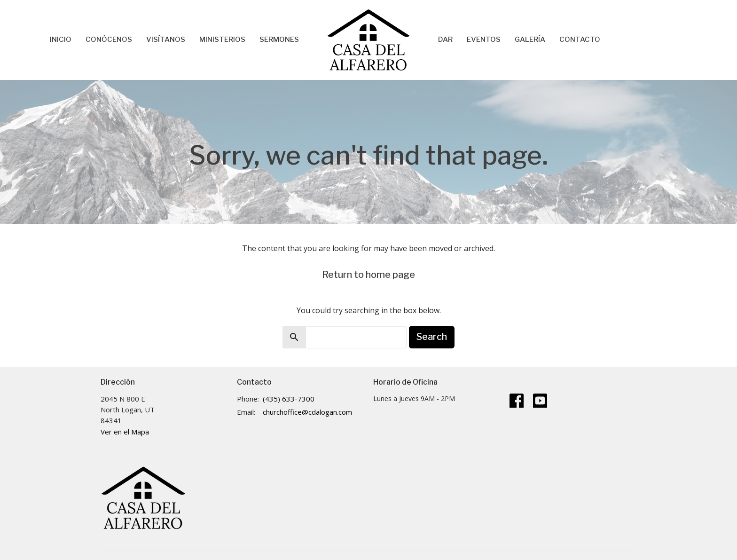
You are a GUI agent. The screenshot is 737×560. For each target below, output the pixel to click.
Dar (445, 39)
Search (432, 337)
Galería (530, 39)
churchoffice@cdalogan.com (307, 412)
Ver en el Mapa (125, 432)
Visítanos (166, 39)
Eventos (484, 39)
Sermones (279, 39)
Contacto (580, 39)
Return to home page (368, 275)
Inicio (61, 39)
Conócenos (109, 39)
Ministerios (222, 39)
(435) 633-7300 (289, 399)
